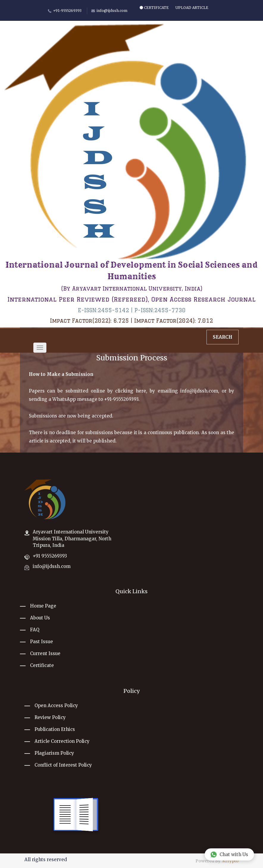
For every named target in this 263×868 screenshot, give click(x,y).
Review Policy (50, 717)
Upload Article (192, 8)
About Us (40, 618)
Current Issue (45, 653)
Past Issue (42, 642)
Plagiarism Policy (54, 753)
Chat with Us (229, 854)
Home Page (43, 606)
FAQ (35, 630)
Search (223, 337)
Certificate (154, 8)
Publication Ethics (55, 729)
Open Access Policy (56, 705)
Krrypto (230, 861)
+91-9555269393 (121, 399)
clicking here (131, 391)
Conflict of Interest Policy (63, 765)
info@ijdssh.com (199, 391)
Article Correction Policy (62, 741)
